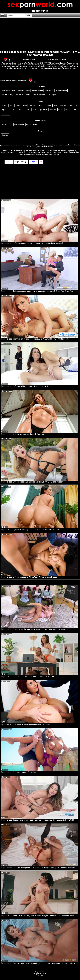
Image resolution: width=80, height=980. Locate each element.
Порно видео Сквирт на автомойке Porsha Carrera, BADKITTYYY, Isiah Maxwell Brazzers (40, 53)
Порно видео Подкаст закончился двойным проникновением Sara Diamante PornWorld (37, 820)
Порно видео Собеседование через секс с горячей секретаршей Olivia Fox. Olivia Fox (37, 291)
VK (40, 978)
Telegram (40, 976)
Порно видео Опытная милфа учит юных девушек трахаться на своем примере (35, 629)
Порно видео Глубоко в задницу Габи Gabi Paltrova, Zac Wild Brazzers (30, 530)
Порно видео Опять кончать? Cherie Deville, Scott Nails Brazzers (28, 677)
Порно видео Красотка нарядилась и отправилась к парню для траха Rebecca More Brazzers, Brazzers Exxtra (39, 868)
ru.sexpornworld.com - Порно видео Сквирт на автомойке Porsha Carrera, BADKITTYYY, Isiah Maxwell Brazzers (53, 146)
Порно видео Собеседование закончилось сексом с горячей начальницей (32, 243)
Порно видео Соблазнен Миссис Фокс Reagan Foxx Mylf (25, 386)
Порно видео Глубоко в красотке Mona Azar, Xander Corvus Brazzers (30, 577)
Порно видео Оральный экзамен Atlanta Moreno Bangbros (25, 724)
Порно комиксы (40, 974)
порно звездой (54, 154)
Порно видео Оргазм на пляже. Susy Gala (19, 772)
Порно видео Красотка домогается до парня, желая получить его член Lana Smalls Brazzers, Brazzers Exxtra (39, 963)
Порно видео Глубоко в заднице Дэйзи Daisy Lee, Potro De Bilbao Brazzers (32, 482)
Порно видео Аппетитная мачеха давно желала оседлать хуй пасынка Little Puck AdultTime (39, 916)
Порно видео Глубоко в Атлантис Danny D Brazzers (23, 434)
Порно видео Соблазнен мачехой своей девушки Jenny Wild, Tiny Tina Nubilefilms (35, 339)
